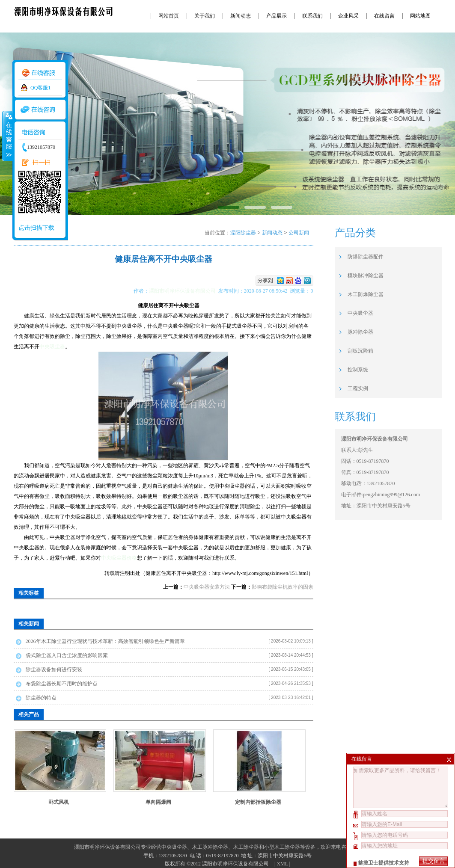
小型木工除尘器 (282, 847)
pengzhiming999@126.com (391, 495)
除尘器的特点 (41, 698)
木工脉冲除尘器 (210, 847)
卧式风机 (59, 802)
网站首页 (169, 16)
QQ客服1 (40, 88)
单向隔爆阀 (158, 802)
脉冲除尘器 (360, 332)
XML (282, 864)
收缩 (7, 136)
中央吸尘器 (52, 347)
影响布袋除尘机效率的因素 (283, 587)
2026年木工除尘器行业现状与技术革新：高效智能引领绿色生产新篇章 (105, 641)
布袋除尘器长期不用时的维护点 (62, 684)
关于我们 (205, 16)
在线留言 (384, 16)
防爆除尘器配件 (366, 257)
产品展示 (277, 16)
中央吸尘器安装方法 (207, 587)
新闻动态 (241, 16)
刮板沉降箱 (360, 351)
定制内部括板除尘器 (258, 802)
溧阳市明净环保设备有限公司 (184, 291)
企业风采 (348, 16)
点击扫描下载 (36, 228)
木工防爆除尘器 (366, 294)
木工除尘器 (246, 847)
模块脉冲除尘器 (366, 276)
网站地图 (420, 16)
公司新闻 (299, 233)
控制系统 (358, 370)
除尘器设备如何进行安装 (54, 670)
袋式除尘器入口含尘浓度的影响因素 (67, 655)
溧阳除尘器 (243, 233)
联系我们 (312, 16)
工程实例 (358, 388)
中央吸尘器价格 (119, 558)
